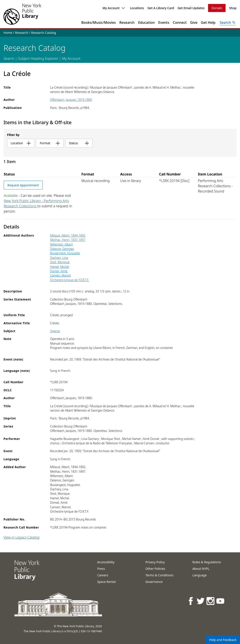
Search (9, 58)
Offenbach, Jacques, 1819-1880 (71, 100)
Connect (180, 22)
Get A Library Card (161, 8)
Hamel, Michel (60, 267)
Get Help (208, 22)
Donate (217, 8)
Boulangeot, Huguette (65, 253)
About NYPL (201, 569)
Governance (154, 582)
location (21, 143)
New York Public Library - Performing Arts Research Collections (36, 203)
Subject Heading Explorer (38, 58)
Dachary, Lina (59, 258)
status (79, 143)
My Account (113, 8)
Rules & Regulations (207, 562)
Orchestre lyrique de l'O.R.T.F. (70, 280)
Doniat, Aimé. (59, 271)
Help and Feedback (223, 640)
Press (101, 569)
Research (127, 22)
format (50, 143)
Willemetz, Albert (61, 244)
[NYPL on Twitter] (201, 601)
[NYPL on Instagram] (211, 601)
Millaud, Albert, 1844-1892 (68, 235)
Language (199, 575)
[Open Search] (228, 22)
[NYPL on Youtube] (221, 601)
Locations (137, 8)
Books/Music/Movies (99, 22)
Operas (55, 331)
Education (146, 22)
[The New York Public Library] (22, 14)
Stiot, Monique (60, 262)
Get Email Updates (191, 8)
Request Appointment (23, 185)
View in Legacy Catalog (22, 537)
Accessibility (106, 562)
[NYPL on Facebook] (191, 601)
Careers (103, 575)
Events (164, 22)
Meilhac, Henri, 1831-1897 (68, 240)
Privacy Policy (155, 562)
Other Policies (155, 569)
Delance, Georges (62, 249)
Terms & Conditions (159, 575)
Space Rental (106, 582)
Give (194, 22)
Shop (233, 8)
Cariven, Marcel (60, 275)
